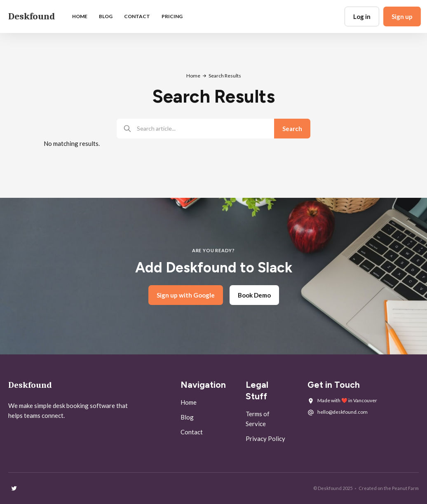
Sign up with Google (186, 295)
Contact (137, 16)
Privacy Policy (265, 438)
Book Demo (254, 295)
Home (80, 16)
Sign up (402, 16)
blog (106, 16)
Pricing (172, 16)
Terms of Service (258, 419)
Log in (362, 16)
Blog (187, 417)
